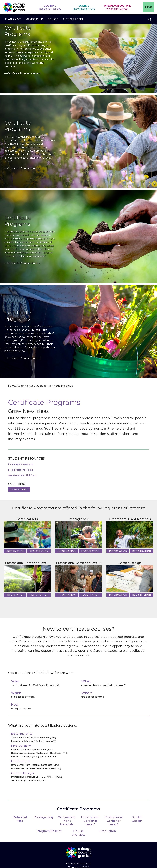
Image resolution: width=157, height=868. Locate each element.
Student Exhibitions (23, 475)
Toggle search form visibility (150, 19)
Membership (34, 19)
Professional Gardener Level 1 (27, 563)
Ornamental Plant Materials (130, 519)
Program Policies (21, 470)
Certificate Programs (78, 809)
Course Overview (20, 464)
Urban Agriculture (117, 7)
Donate (53, 19)
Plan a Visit (13, 19)
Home (12, 386)
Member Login (73, 19)
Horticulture (20, 761)
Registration (39, 551)
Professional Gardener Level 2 (79, 563)
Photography (78, 519)
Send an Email (19, 489)
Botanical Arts (27, 519)
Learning (50, 7)
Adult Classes (38, 386)
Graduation (108, 831)
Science (84, 7)
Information (15, 551)
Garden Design (130, 563)
